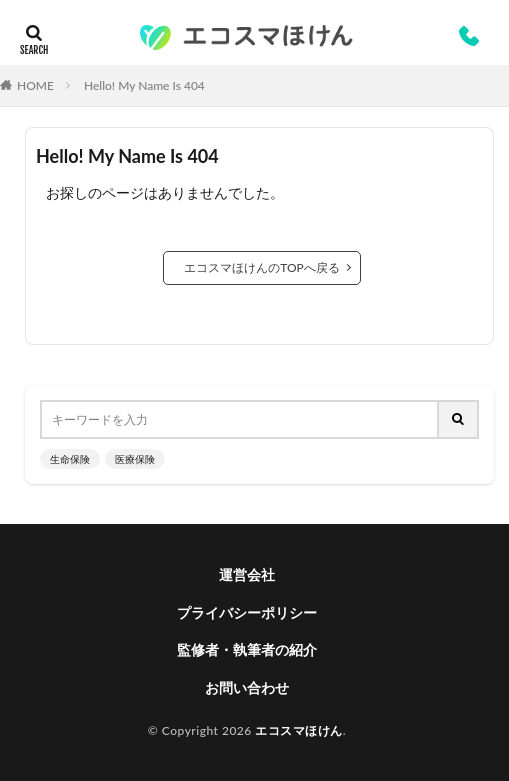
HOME (35, 85)
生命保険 (70, 459)
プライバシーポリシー (247, 612)
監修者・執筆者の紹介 (247, 649)
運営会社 (247, 574)
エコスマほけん (299, 730)
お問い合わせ (247, 687)
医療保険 (135, 459)
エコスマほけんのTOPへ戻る (262, 267)
